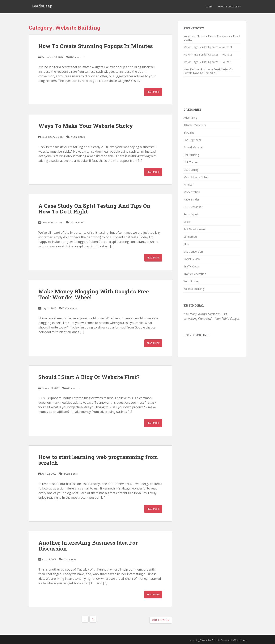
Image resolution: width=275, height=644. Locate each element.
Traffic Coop (191, 266)
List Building (191, 170)
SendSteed (190, 237)
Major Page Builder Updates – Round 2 (208, 54)
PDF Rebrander (193, 207)
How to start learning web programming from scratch (98, 460)
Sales (187, 222)
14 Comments (70, 474)
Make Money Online (196, 177)
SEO (186, 244)
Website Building (194, 289)
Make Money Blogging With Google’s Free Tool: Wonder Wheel (94, 294)
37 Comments (77, 137)
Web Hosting (191, 281)
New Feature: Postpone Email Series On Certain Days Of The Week (208, 71)
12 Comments (77, 222)
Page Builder (191, 199)
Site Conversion (193, 252)
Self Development (195, 229)
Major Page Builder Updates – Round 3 (208, 47)
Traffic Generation (195, 274)
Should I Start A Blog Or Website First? (89, 377)
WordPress (240, 640)
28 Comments (77, 57)
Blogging (189, 132)
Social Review (192, 259)
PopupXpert (191, 214)
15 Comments (70, 308)
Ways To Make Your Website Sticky (86, 126)
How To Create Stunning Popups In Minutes (96, 46)
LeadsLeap (42, 7)
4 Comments (69, 559)
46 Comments (73, 388)
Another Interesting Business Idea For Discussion (88, 546)
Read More (153, 92)
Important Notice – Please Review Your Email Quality (212, 38)
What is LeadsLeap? (229, 7)
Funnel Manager (194, 147)
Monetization (192, 192)
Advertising (190, 118)
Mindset (188, 185)
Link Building (191, 155)
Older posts (161, 620)
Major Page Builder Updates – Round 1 (208, 62)
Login (209, 7)
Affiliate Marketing (195, 125)
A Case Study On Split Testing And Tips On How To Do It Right (94, 209)
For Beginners (192, 140)
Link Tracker (191, 162)
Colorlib (216, 640)
